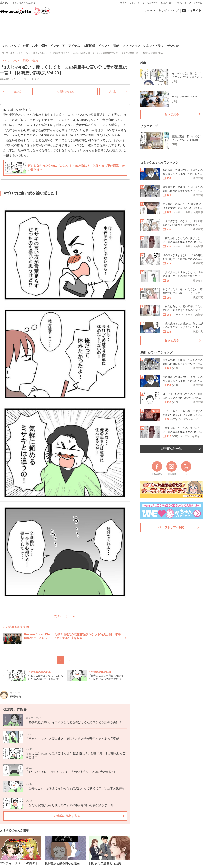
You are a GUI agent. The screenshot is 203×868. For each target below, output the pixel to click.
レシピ (141, 3)
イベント (104, 46)
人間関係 (89, 46)
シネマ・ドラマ (153, 46)
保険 (44, 46)
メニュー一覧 (196, 3)
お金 (35, 46)
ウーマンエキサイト (30, 79)
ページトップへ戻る (172, 527)
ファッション (131, 46)
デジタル (173, 46)
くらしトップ (11, 46)
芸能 (116, 46)
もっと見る (172, 114)
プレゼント (181, 3)
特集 (143, 63)
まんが (163, 3)
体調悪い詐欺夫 (29, 61)
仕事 (26, 46)
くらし (132, 3)
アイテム (74, 46)
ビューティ (152, 3)
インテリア (58, 46)
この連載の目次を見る (65, 816)
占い (171, 3)
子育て (123, 3)
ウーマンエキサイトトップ (161, 10)
